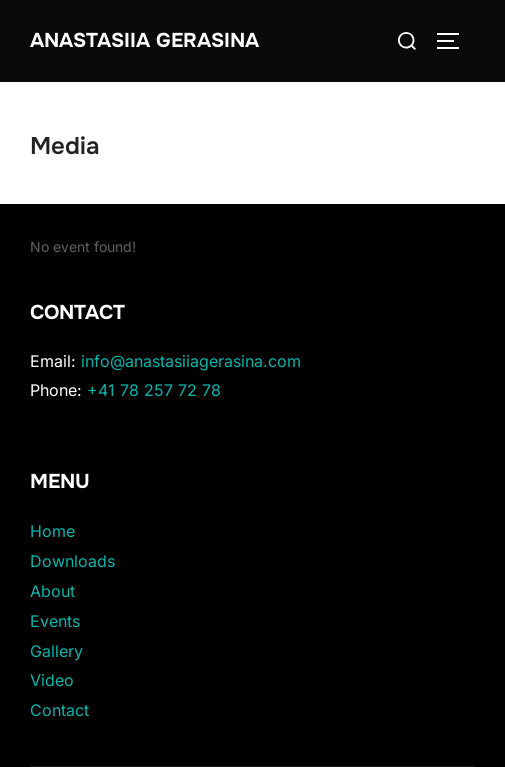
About (52, 591)
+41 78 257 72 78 (154, 390)
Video (52, 680)
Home (52, 531)
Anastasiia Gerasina (144, 40)
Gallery (56, 651)
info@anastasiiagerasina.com (191, 361)
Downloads (72, 561)
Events (55, 621)
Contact (59, 710)
